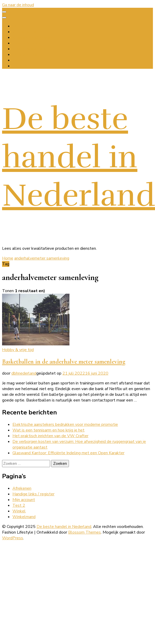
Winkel (19, 511)
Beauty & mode (27, 43)
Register (20, 66)
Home (18, 26)
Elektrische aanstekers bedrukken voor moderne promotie (65, 425)
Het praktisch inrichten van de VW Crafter (50, 436)
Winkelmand (24, 517)
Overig (18, 60)
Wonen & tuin (25, 32)
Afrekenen (22, 488)
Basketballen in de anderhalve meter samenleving (64, 362)
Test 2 (19, 505)
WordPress (13, 538)
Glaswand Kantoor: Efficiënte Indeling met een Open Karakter (68, 453)
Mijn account (24, 500)
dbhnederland (24, 373)
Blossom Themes (84, 532)
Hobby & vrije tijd (28, 55)
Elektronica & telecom (33, 49)
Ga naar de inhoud (18, 5)
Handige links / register (33, 494)
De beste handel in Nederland (79, 157)
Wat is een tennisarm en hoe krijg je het (48, 430)
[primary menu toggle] (4, 12)
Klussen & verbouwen (32, 37)
